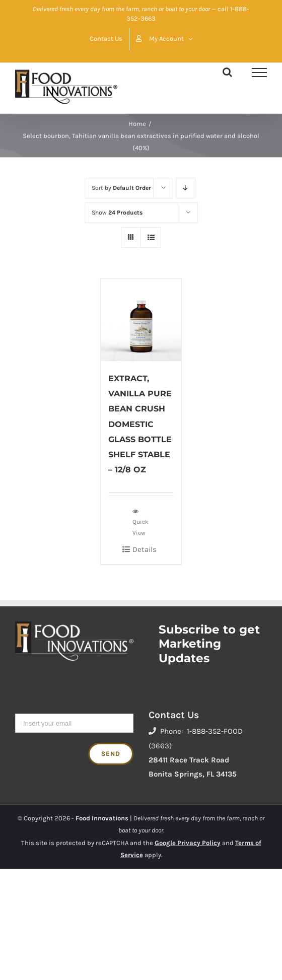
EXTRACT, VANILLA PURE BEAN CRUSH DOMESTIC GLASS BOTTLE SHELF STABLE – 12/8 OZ (140, 424)
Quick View (140, 522)
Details (145, 549)
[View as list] (151, 237)
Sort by (121, 188)
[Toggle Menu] (259, 73)
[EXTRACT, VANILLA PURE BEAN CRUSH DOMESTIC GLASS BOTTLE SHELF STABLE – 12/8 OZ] (141, 320)
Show (117, 213)
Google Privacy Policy (188, 843)
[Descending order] (186, 188)
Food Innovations (102, 818)
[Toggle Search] (227, 72)
